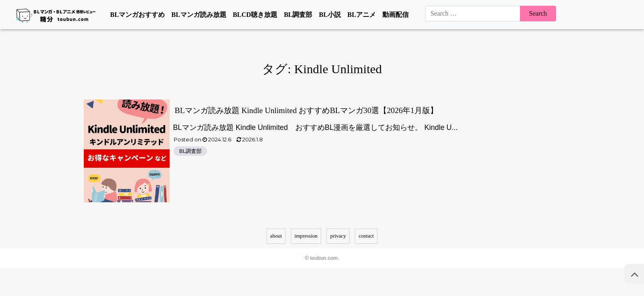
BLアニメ (362, 15)
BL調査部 (298, 15)
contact (366, 236)
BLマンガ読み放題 (199, 15)
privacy (338, 236)
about (276, 236)
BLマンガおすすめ (137, 15)
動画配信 (396, 15)
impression (306, 236)
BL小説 (330, 15)
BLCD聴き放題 (255, 15)
